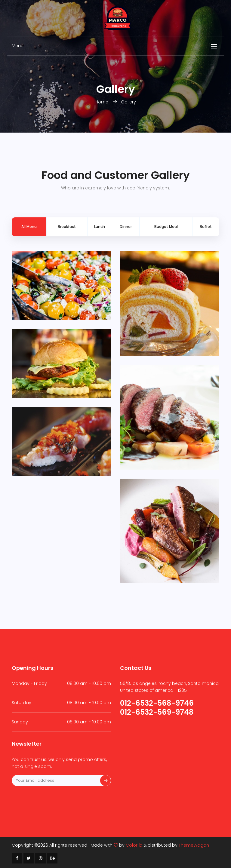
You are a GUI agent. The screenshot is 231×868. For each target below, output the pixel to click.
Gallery (128, 102)
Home (102, 102)
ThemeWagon (194, 845)
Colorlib (134, 845)
